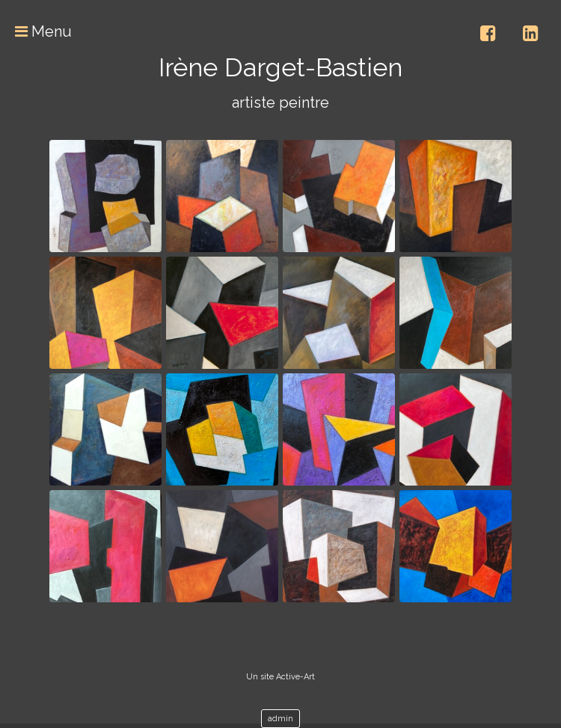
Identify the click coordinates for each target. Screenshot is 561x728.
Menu (36, 31)
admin (280, 719)
